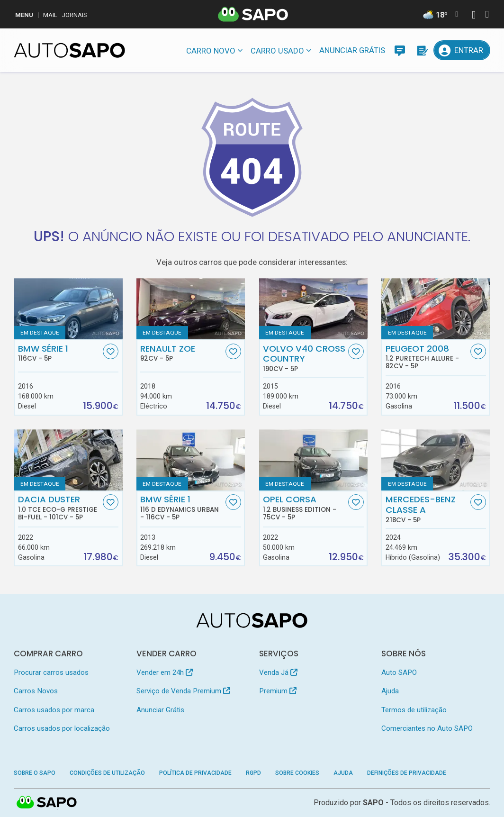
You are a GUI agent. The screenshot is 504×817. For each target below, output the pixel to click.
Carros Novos (36, 691)
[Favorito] (111, 351)
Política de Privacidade (195, 773)
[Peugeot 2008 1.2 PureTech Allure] (436, 309)
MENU (24, 15)
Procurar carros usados (51, 672)
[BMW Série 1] (68, 309)
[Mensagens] (400, 50)
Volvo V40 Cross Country (304, 358)
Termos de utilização (414, 710)
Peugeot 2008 (427, 357)
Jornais (75, 15)
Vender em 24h (165, 672)
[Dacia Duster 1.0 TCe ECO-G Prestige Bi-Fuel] (68, 460)
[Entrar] (462, 50)
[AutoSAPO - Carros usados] (69, 50)
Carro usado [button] (277, 51)
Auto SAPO (399, 672)
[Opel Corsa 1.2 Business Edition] (313, 460)
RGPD (253, 773)
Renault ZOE (182, 353)
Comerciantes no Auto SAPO (427, 728)
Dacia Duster (59, 508)
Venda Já (278, 672)
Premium (278, 691)
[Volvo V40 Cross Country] (313, 309)
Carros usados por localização (62, 728)
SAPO (373, 803)
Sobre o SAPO (35, 773)
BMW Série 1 (59, 353)
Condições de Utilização (107, 773)
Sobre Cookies (297, 773)
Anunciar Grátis (352, 50)
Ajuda (390, 691)
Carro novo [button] (211, 51)
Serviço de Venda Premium (183, 691)
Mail (50, 15)
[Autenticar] (474, 16)
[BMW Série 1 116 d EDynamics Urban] (191, 460)
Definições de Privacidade (407, 773)
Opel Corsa (304, 508)
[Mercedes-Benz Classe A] (436, 460)
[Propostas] (422, 50)
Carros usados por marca (54, 710)
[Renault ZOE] (191, 309)
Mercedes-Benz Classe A (427, 509)
